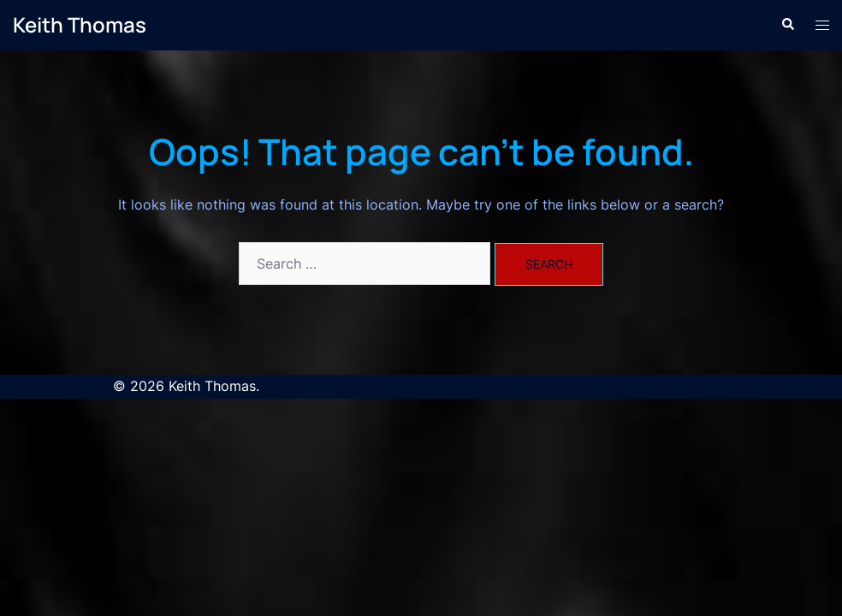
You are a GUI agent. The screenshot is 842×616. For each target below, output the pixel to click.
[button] (787, 25)
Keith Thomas (80, 24)
